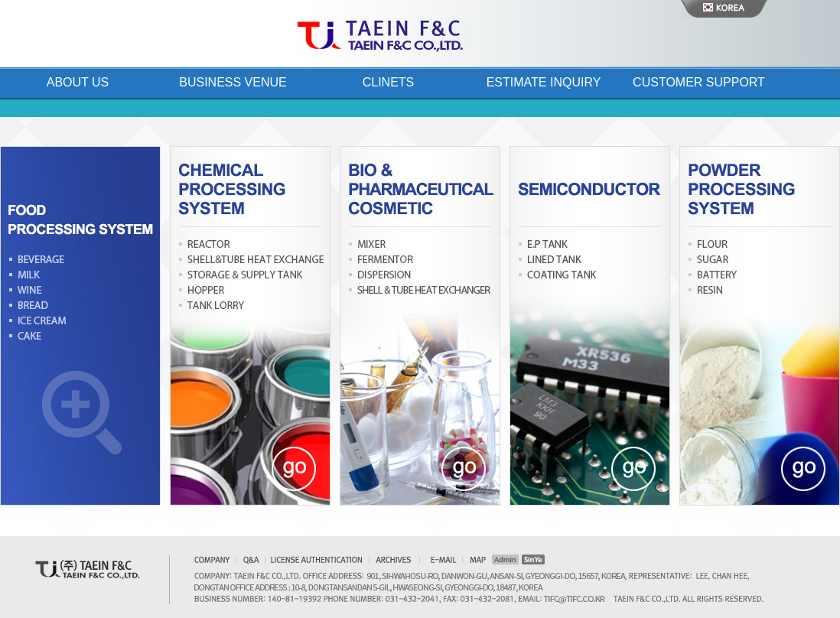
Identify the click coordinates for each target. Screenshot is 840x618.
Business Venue (233, 82)
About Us (78, 82)
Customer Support (699, 82)
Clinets (389, 82)
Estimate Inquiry (544, 82)
